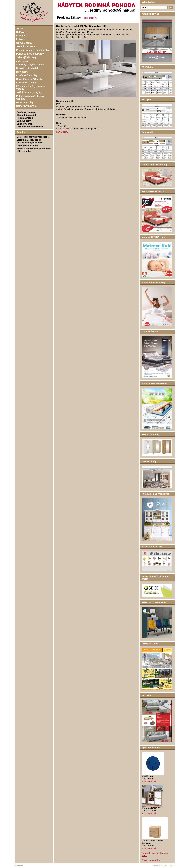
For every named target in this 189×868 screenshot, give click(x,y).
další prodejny (90, 18)
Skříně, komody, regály (29, 92)
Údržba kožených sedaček (30, 143)
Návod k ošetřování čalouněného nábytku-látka (34, 150)
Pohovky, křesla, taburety (30, 54)
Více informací (149, 781)
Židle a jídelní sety (26, 57)
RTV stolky (22, 72)
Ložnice (21, 39)
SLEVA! (20, 32)
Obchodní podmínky (27, 115)
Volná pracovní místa (28, 146)
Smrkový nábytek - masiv (30, 65)
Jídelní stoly (23, 61)
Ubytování (19, 866)
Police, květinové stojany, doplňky (30, 97)
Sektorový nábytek (27, 106)
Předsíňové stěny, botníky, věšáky (31, 88)
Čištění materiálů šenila (29, 140)
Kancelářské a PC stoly (29, 79)
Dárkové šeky (24, 121)
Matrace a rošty (25, 102)
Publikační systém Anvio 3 (164, 866)
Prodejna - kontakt (26, 112)
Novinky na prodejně (152, 860)
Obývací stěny (24, 43)
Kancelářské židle (26, 83)
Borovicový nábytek (27, 68)
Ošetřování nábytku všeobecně (33, 137)
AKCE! (20, 28)
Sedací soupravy (26, 46)
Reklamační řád (25, 118)
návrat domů (62, 132)
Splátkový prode (25, 124)
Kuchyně (21, 36)
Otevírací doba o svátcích (30, 127)
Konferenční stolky (27, 75)
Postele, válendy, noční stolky (33, 50)
